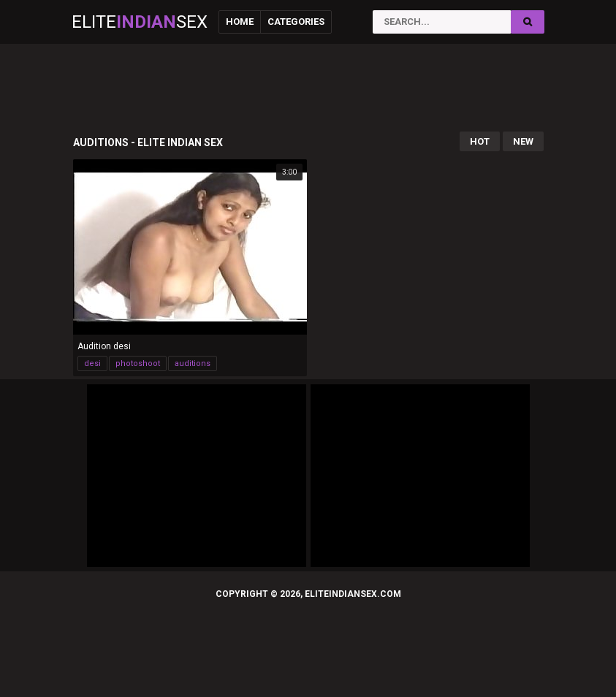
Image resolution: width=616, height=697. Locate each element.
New (523, 141)
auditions (193, 363)
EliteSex (140, 22)
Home (240, 22)
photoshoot (138, 363)
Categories (296, 22)
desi (92, 363)
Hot (480, 141)
